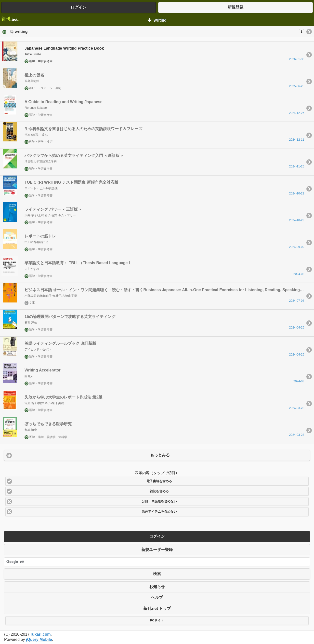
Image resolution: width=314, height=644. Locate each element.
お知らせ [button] (157, 587)
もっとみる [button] (160, 455)
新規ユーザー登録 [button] (157, 550)
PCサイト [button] (157, 620)
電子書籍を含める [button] (159, 481)
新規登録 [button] (235, 7)
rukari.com (41, 634)
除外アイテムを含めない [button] (159, 512)
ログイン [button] (78, 7)
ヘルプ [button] (157, 597)
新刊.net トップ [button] (157, 609)
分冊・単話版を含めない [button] (159, 501)
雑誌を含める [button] (159, 491)
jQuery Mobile (39, 639)
